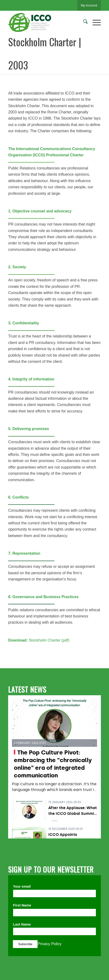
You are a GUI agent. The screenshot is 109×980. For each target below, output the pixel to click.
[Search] (83, 22)
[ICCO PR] (45, 22)
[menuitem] (83, 22)
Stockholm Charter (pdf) (49, 640)
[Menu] (94, 22)
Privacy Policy (49, 944)
